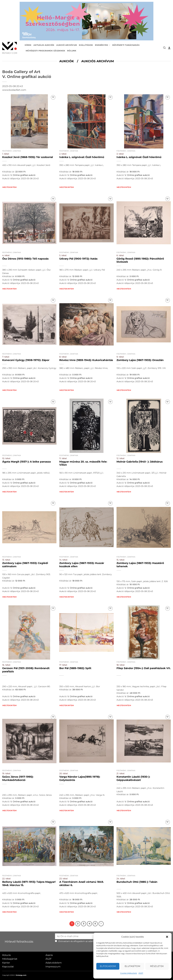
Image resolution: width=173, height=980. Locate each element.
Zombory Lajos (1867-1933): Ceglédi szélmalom (25, 565)
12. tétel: (121, 458)
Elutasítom (132, 966)
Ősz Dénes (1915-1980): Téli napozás (25, 259)
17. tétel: (63, 665)
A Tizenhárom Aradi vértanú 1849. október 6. (82, 883)
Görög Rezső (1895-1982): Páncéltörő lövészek (140, 260)
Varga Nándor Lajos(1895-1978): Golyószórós (80, 778)
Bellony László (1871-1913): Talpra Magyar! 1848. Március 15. (29, 883)
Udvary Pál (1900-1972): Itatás (78, 259)
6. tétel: (120, 255)
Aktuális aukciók (44, 45)
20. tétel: (64, 773)
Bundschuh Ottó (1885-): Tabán (137, 882)
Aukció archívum (67, 45)
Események (103, 45)
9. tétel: (120, 357)
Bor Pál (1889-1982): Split (75, 668)
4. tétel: (6, 255)
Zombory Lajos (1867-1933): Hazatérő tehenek (140, 565)
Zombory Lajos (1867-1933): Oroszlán (140, 360)
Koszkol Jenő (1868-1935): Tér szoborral (28, 157)
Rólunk (72, 51)
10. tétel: (6, 458)
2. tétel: (63, 154)
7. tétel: (6, 357)
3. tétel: (120, 154)
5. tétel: (63, 255)
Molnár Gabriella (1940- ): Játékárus (140, 462)
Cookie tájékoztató (129, 973)
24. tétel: (121, 879)
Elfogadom (108, 966)
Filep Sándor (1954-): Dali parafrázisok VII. (144, 668)
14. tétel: (63, 560)
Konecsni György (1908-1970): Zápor (26, 360)
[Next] (101, 924)
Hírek (28, 45)
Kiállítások (86, 45)
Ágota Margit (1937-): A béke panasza (26, 462)
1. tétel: (6, 154)
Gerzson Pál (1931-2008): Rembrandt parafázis (26, 670)
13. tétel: (6, 560)
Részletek (157, 966)
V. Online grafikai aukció (23, 175)
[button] (167, 937)
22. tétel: (7, 879)
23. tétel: (64, 879)
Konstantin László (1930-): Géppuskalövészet (133, 778)
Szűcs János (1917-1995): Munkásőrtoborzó (18, 778)
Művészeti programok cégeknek (45, 51)
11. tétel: (63, 458)
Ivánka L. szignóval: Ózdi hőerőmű (82, 157)
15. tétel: (121, 560)
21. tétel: (121, 773)
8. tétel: (63, 357)
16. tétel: (6, 665)
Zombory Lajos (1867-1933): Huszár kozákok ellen (82, 565)
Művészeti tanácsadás (126, 45)
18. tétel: (121, 665)
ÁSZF (141, 973)
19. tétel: (6, 773)
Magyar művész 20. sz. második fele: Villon (83, 463)
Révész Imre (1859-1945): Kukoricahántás (86, 360)
